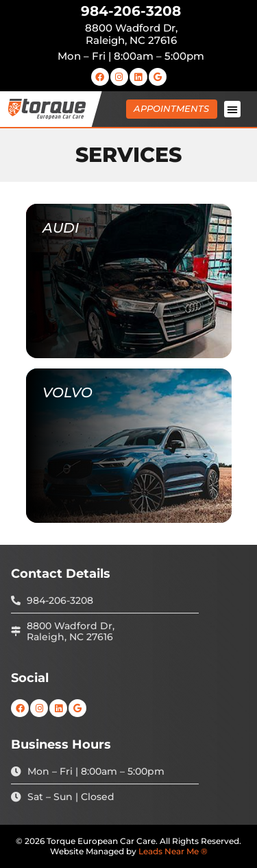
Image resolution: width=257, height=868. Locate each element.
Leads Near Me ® (173, 851)
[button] (232, 109)
